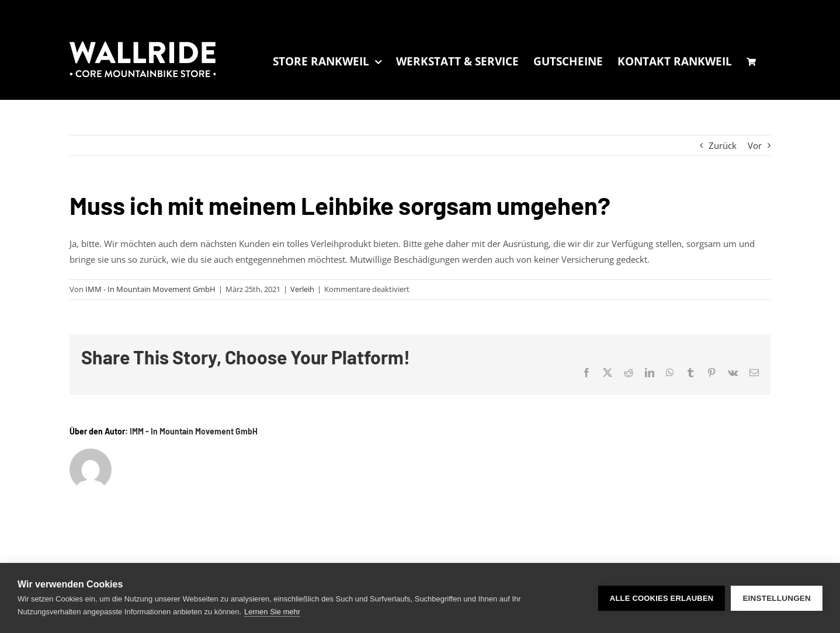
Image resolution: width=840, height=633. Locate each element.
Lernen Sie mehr (272, 612)
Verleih (302, 289)
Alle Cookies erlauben (662, 598)
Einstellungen (777, 598)
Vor (755, 145)
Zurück (723, 145)
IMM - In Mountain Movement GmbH (150, 289)
